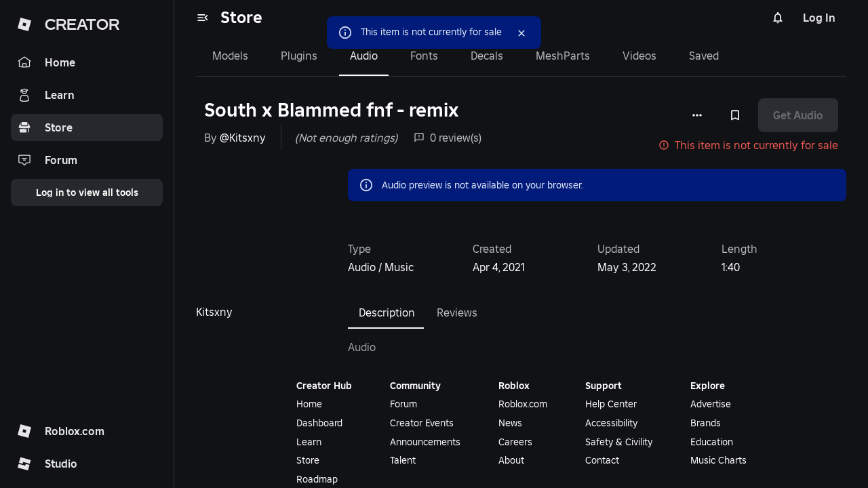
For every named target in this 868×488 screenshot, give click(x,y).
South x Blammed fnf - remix (332, 110)
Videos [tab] (639, 56)
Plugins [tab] (299, 56)
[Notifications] (778, 18)
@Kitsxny (243, 138)
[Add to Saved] (735, 115)
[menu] (203, 18)
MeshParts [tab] (563, 56)
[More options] (697, 115)
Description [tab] (387, 312)
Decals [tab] (487, 56)
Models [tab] (230, 56)
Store (241, 17)
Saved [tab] (704, 56)
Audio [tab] (364, 56)
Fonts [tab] (424, 56)
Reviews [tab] (457, 312)
